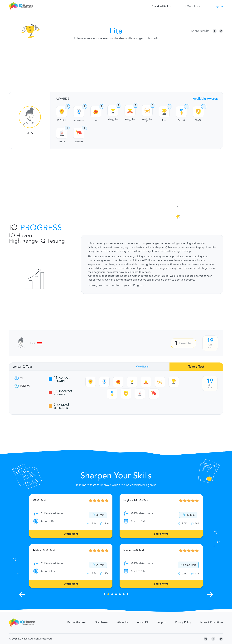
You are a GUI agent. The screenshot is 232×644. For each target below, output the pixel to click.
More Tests (193, 6)
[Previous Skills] (22, 595)
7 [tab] (128, 595)
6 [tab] (124, 595)
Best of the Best (77, 622)
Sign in (219, 6)
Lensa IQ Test (22, 367)
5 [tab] (120, 595)
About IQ (143, 622)
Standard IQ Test (162, 6)
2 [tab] (108, 595)
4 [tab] (116, 595)
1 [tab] (104, 595)
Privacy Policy (183, 622)
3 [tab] (112, 595)
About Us (123, 622)
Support (162, 622)
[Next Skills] (210, 595)
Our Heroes (102, 622)
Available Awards (205, 99)
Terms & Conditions (211, 622)
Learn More (71, 534)
